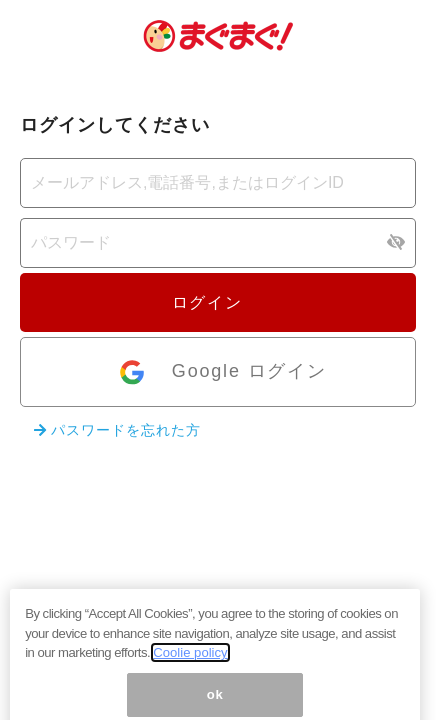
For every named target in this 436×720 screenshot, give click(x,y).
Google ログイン (221, 372)
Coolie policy (190, 673)
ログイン (218, 302)
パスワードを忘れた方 (117, 430)
